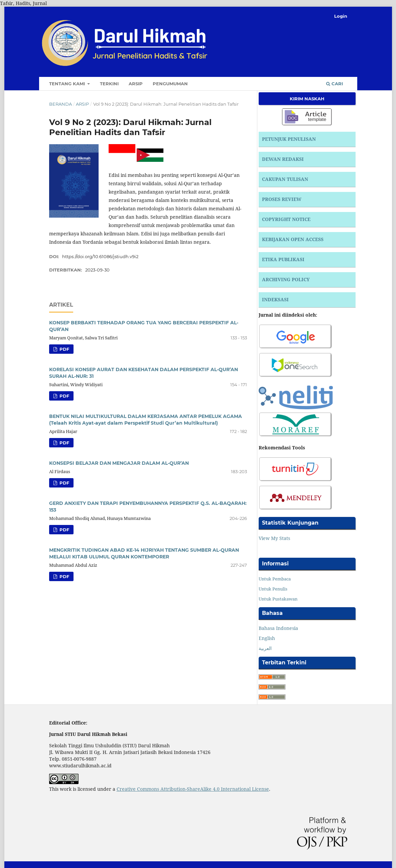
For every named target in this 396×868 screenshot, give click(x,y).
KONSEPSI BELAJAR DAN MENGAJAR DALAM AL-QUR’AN (119, 463)
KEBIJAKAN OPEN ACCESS (293, 239)
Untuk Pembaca (275, 579)
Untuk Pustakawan (278, 599)
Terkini (109, 84)
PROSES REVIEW (282, 199)
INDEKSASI (275, 299)
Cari (335, 84)
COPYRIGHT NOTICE (286, 219)
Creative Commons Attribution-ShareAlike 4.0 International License (193, 789)
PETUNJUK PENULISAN (289, 139)
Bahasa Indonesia (278, 628)
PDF (64, 349)
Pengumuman (170, 84)
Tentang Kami (68, 84)
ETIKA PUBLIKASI (283, 259)
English (267, 638)
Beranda (60, 104)
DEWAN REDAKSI (283, 159)
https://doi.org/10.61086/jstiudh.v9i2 (100, 256)
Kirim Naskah (307, 99)
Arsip (136, 84)
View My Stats (274, 538)
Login (341, 16)
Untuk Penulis (273, 589)
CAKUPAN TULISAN (285, 179)
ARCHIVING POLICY (286, 279)
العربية (265, 648)
